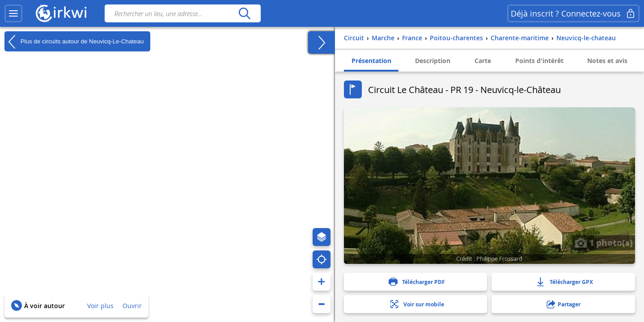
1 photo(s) (604, 242)
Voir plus (100, 306)
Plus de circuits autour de (74, 42)
